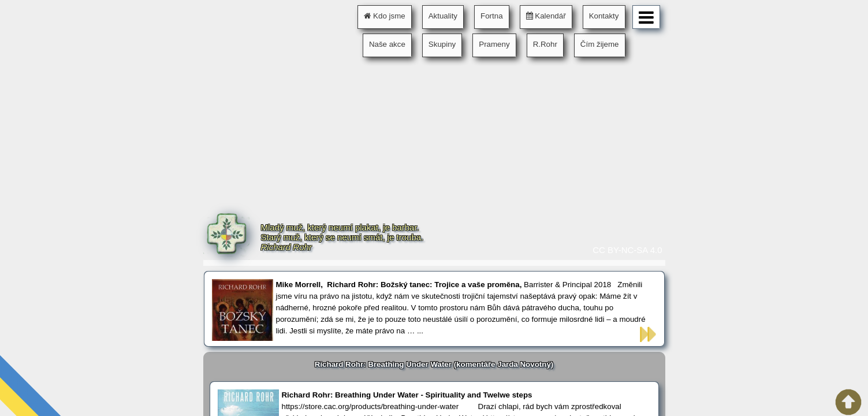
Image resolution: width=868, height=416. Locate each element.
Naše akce (387, 44)
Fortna (492, 16)
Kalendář (546, 16)
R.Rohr (545, 44)
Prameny (494, 44)
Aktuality (443, 16)
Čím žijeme (600, 44)
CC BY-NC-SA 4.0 (627, 250)
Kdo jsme (384, 16)
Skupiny (442, 44)
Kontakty (604, 16)
